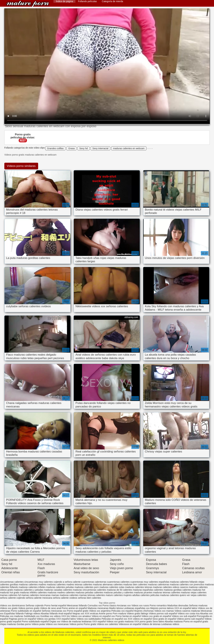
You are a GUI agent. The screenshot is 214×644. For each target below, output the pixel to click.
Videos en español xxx (104, 616)
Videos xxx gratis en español (157, 616)
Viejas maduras (8, 624)
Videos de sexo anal (51, 608)
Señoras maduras (198, 605)
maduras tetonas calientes (167, 592)
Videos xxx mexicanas (57, 624)
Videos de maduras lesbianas (77, 621)
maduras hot (199, 590)
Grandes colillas (55, 148)
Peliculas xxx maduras (12, 616)
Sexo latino (158, 621)
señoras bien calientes (90, 598)
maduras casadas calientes (58, 590)
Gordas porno (24, 624)
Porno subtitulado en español (26, 611)
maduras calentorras (159, 584)
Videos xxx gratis (9, 608)
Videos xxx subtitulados (89, 619)
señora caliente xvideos (65, 598)
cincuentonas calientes (12, 582)
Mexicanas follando (77, 605)
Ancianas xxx (124, 605)
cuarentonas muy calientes (144, 582)
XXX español (99, 621)
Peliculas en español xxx (115, 619)
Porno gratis (90, 624)
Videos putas (38, 624)
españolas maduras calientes (174, 582)
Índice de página (65, 1)
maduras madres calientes (61, 592)
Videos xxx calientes (107, 624)
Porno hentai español (56, 605)
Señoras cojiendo (35, 605)
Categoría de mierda (112, 1)
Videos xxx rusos (140, 605)
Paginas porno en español (23, 619)
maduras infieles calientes (33, 592)
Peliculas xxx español (122, 611)
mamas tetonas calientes (92, 595)
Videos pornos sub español (163, 613)
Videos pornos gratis (29, 608)
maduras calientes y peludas (28, 590)
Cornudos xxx (95, 605)
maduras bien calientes (135, 584)
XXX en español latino (186, 608)
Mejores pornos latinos (162, 608)
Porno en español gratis (196, 621)
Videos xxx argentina (100, 611)
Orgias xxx (55, 621)
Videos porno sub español (191, 619)
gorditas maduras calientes (24, 584)
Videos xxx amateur (81, 616)
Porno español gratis (78, 611)
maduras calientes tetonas (139, 587)
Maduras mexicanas (98, 608)
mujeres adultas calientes (137, 595)
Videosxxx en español (130, 624)
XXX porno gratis (144, 621)
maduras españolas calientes (148, 590)
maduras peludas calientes (89, 592)
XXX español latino (66, 619)
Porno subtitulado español (36, 621)
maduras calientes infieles (32, 587)
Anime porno (106, 613)
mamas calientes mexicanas (36, 595)
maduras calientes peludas (60, 587)
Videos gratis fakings (137, 613)
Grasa (71, 148)
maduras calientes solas (112, 587)
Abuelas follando (49, 613)
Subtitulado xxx (32, 616)
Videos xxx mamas (164, 611)
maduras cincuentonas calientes (89, 590)
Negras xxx (79, 613)
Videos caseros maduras (187, 611)
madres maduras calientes (52, 584)
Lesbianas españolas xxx (137, 608)
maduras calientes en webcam (129, 148)
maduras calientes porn (87, 587)
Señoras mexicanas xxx (54, 611)
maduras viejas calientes (194, 592)
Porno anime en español (74, 608)
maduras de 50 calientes (119, 590)
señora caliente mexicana (39, 598)
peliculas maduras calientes (165, 595)
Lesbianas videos (170, 624)
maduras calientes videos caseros (170, 587)
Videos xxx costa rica (189, 613)
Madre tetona (116, 608)
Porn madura (119, 613)
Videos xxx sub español (184, 616)
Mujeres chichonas (144, 611)
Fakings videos (32, 613)
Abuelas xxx (206, 613)
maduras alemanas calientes (108, 584)
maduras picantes (143, 592)
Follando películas (87, 1)
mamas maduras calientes (65, 595)
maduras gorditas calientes (178, 590)
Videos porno (76, 624)
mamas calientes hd (10, 595)
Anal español (65, 613)
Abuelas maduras (174, 621)
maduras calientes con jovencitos (187, 584)
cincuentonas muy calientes (39, 582)
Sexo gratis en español (165, 619)
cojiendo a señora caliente (67, 582)
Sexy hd (84, 148)
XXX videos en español (140, 619)
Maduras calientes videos (28, 4)
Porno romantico (158, 605)
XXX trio (66, 616)
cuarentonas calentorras (94, 582)
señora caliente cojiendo (13, 598)
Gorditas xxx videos (51, 616)
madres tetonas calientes (79, 584)
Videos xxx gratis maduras (120, 621)
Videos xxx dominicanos (13, 605)
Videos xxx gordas (46, 619)
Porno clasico (109, 605)
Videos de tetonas (151, 624)
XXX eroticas (92, 613)
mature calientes (114, 595)
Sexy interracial (100, 148)
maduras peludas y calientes (118, 592)
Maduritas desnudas (178, 605)
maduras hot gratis (10, 592)
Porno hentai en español (128, 616)
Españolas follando (14, 613)
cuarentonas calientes (118, 582)
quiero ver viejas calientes (193, 595)
